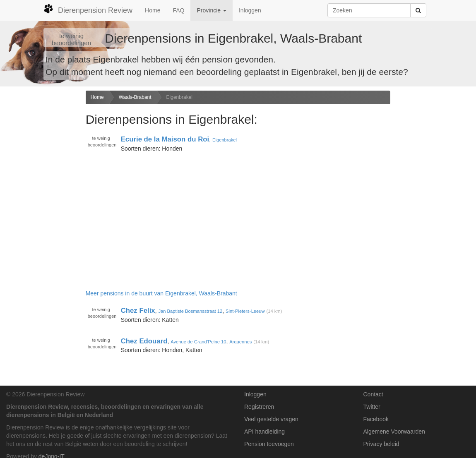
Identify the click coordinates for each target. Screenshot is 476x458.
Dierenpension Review (88, 9)
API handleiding (264, 432)
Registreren (259, 407)
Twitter (372, 407)
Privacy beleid (381, 444)
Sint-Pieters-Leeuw (245, 311)
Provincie (211, 10)
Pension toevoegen (269, 444)
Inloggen (250, 10)
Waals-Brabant (135, 97)
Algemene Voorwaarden (394, 432)
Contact (373, 394)
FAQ (178, 10)
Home (153, 10)
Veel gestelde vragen (271, 419)
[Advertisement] (40, 221)
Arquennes (240, 342)
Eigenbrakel (179, 97)
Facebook (376, 419)
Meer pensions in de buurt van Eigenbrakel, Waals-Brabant (161, 293)
